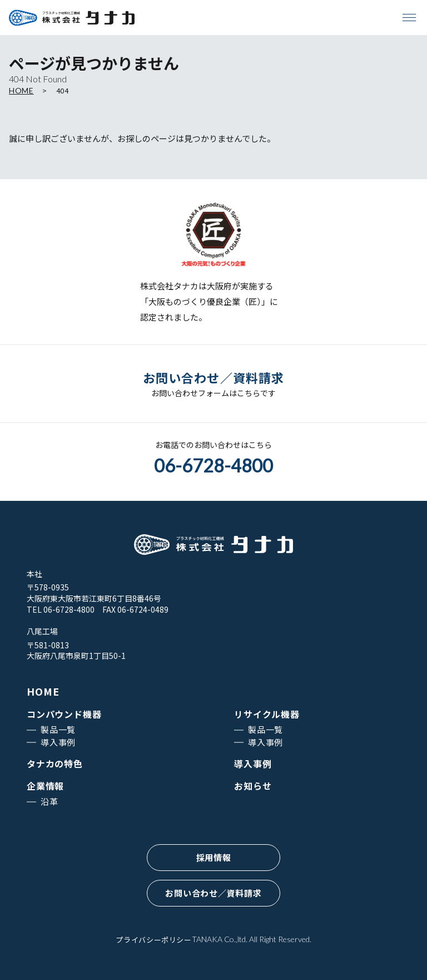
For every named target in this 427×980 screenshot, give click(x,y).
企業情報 (45, 786)
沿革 (49, 801)
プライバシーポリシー (154, 940)
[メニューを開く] (409, 18)
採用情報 (214, 857)
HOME (21, 90)
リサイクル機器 (267, 714)
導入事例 (58, 742)
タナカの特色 (55, 764)
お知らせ (253, 786)
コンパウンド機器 (64, 714)
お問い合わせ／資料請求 (213, 893)
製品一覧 (58, 729)
